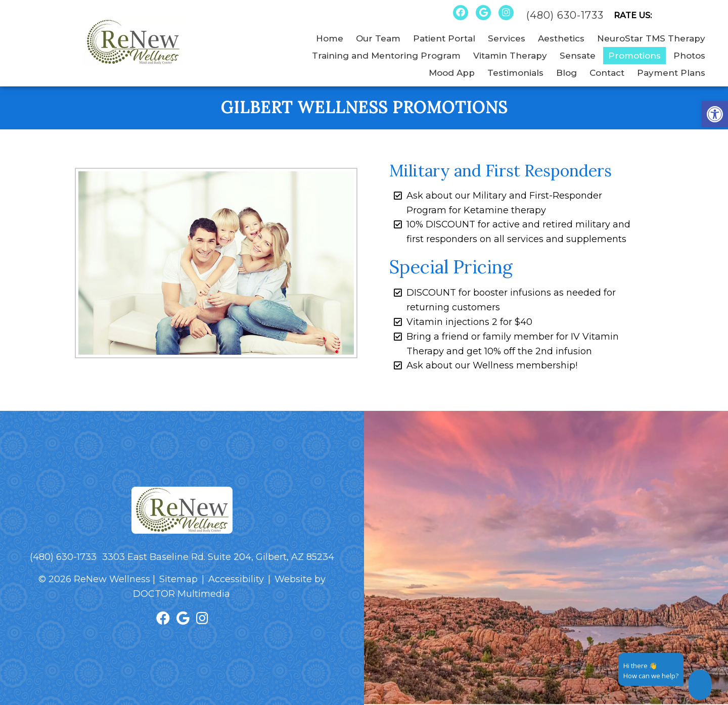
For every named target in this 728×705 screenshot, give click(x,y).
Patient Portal (444, 38)
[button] (715, 114)
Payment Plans (671, 73)
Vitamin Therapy (510, 56)
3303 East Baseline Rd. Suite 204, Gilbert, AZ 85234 (218, 557)
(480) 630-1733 (565, 15)
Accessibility (236, 579)
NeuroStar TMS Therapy (651, 38)
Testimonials (515, 73)
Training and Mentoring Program (386, 56)
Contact (607, 73)
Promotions (634, 56)
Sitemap (178, 579)
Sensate (578, 56)
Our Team (378, 38)
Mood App (452, 73)
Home (330, 38)
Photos (689, 56)
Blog (566, 73)
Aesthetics (561, 38)
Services (507, 38)
